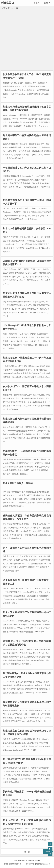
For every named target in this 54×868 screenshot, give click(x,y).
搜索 (45, 3)
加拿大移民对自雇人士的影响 (18, 483)
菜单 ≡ (36, 3)
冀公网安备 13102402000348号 (36, 864)
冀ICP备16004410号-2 (13, 864)
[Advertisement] (27, 42)
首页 (3, 8)
